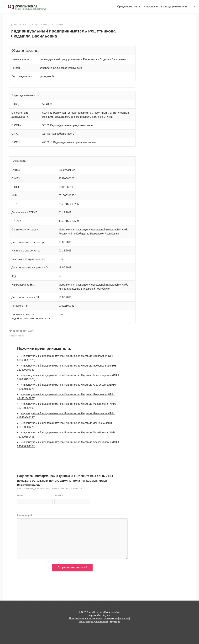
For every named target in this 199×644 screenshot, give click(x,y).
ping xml (106, 615)
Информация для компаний (94, 621)
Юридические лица (128, 7)
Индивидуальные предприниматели (165, 7)
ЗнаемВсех (29, 7)
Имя (20, 495)
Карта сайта (95, 615)
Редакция (115, 621)
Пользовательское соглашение (85, 618)
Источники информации (116, 618)
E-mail (59, 495)
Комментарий (25, 515)
